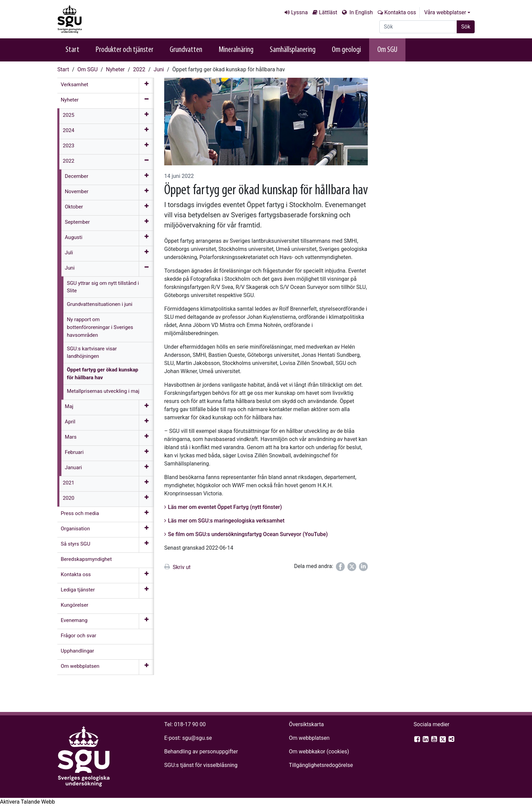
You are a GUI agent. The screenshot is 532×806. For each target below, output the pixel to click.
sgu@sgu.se (197, 738)
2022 (139, 69)
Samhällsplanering (293, 50)
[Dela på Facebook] (340, 567)
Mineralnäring (236, 50)
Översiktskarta (306, 724)
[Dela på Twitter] (352, 567)
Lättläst (328, 12)
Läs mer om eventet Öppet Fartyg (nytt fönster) (225, 507)
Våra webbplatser (445, 12)
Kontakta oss (400, 12)
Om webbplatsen (309, 738)
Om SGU (387, 50)
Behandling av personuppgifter (201, 752)
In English (360, 12)
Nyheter (115, 69)
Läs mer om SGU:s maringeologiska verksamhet (226, 521)
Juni (159, 69)
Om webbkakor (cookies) (319, 752)
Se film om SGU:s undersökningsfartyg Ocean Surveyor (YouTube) (248, 534)
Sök (466, 27)
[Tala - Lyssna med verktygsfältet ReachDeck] (27, 802)
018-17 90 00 (190, 724)
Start (72, 50)
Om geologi (346, 50)
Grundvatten (186, 50)
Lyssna (299, 12)
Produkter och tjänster (125, 50)
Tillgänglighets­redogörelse (321, 765)
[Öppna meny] (146, 86)
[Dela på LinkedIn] (363, 567)
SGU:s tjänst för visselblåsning (201, 765)
